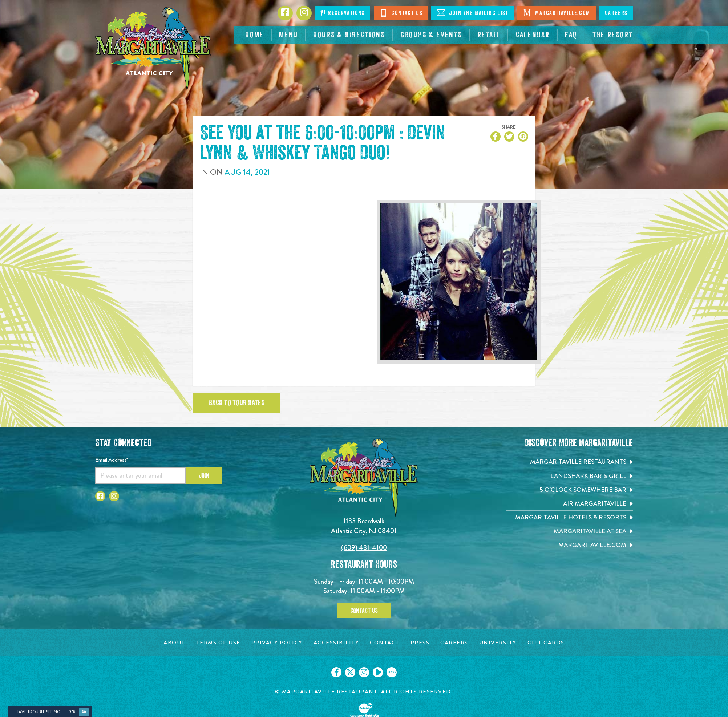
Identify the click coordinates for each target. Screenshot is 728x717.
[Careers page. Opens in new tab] (454, 643)
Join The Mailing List (472, 13)
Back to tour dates (236, 403)
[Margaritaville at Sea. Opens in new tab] (569, 531)
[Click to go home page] (153, 49)
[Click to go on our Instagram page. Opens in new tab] (364, 672)
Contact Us (401, 13)
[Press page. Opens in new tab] (420, 643)
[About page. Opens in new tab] (174, 643)
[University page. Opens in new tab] (498, 643)
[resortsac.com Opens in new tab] (613, 35)
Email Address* (112, 460)
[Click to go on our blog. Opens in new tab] (392, 672)
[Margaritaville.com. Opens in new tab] (569, 545)
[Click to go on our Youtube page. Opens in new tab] (378, 672)
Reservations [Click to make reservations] (343, 13)
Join (204, 475)
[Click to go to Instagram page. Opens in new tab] (304, 13)
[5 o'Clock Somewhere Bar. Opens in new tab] (569, 490)
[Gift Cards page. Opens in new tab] (546, 643)
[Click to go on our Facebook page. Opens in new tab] (336, 672)
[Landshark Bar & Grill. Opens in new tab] (569, 476)
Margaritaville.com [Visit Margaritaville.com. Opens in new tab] (556, 13)
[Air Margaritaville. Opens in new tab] (569, 504)
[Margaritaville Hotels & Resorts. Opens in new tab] (569, 517)
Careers (616, 13)
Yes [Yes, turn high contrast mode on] (72, 712)
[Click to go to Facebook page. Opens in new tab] (285, 13)
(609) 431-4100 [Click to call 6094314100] (364, 548)
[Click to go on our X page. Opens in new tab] (350, 672)
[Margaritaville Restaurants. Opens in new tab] (569, 462)
